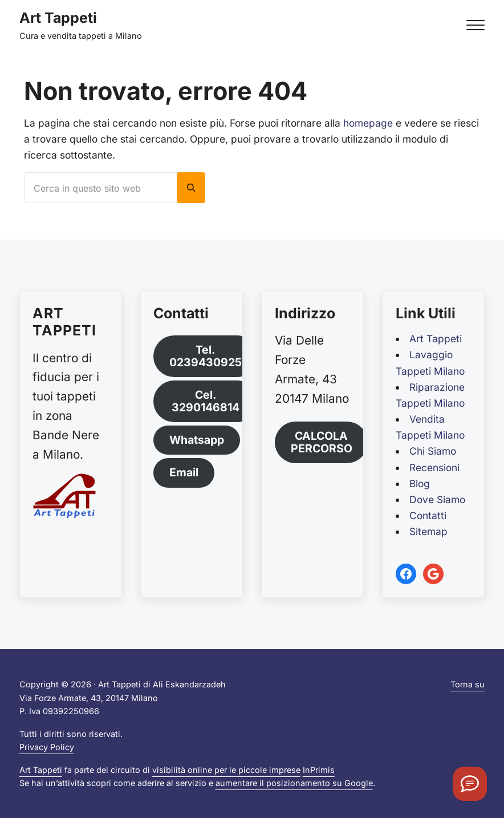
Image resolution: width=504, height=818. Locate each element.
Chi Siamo (433, 451)
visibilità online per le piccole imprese (226, 770)
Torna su (468, 684)
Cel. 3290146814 (206, 401)
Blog (420, 483)
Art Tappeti (58, 18)
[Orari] (470, 784)
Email (184, 472)
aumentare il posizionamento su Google (294, 783)
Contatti (428, 515)
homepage (368, 123)
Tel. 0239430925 (206, 356)
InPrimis (319, 770)
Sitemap (428, 531)
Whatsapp (197, 440)
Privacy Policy (47, 747)
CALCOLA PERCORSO (322, 442)
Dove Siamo (437, 499)
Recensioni (434, 467)
